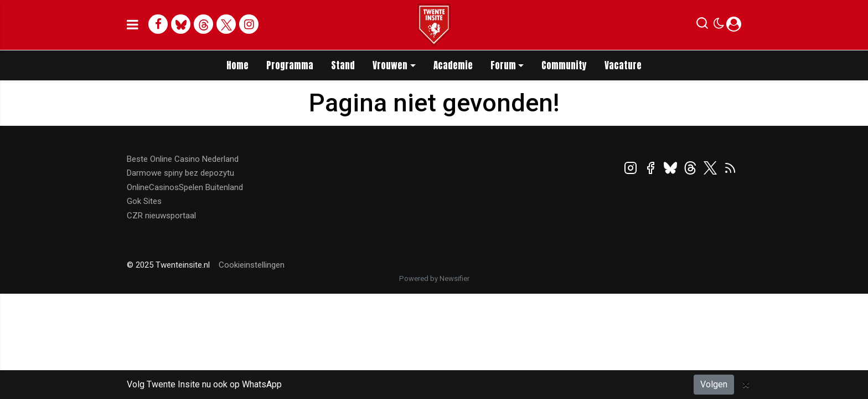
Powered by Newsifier (434, 278)
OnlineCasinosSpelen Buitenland (185, 187)
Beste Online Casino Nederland (183, 159)
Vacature (623, 65)
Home (237, 65)
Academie (453, 65)
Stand (343, 65)
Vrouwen (390, 65)
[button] (702, 25)
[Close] (746, 385)
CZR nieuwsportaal (161, 216)
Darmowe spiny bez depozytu (180, 173)
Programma (290, 65)
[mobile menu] (133, 25)
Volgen (714, 384)
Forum (503, 65)
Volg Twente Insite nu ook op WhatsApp (204, 384)
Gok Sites (144, 201)
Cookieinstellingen (252, 265)
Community (564, 65)
